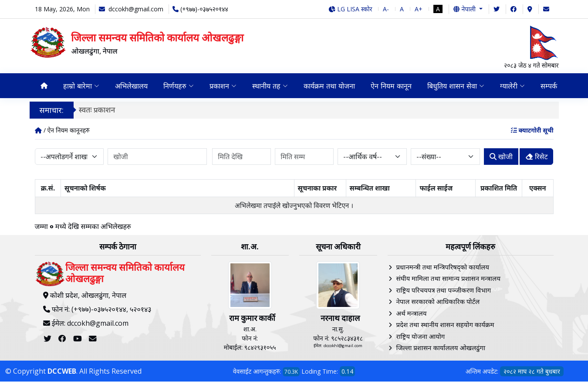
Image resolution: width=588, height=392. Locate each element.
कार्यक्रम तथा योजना (329, 86)
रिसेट (537, 157)
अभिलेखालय (131, 86)
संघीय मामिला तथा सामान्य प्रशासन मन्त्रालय (448, 278)
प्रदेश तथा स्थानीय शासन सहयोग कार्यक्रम (445, 324)
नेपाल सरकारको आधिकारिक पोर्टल (438, 301)
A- (386, 9)
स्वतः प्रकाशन (101, 110)
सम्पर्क (549, 86)
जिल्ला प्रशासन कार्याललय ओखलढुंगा (441, 348)
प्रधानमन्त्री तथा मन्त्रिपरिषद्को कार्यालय (443, 267)
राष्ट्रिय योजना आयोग (421, 336)
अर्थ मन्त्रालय (412, 313)
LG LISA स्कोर (350, 9)
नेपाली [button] (465, 9)
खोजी (501, 157)
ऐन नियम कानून (391, 86)
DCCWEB (62, 371)
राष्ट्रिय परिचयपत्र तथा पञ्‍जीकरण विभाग (444, 290)
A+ (419, 9)
